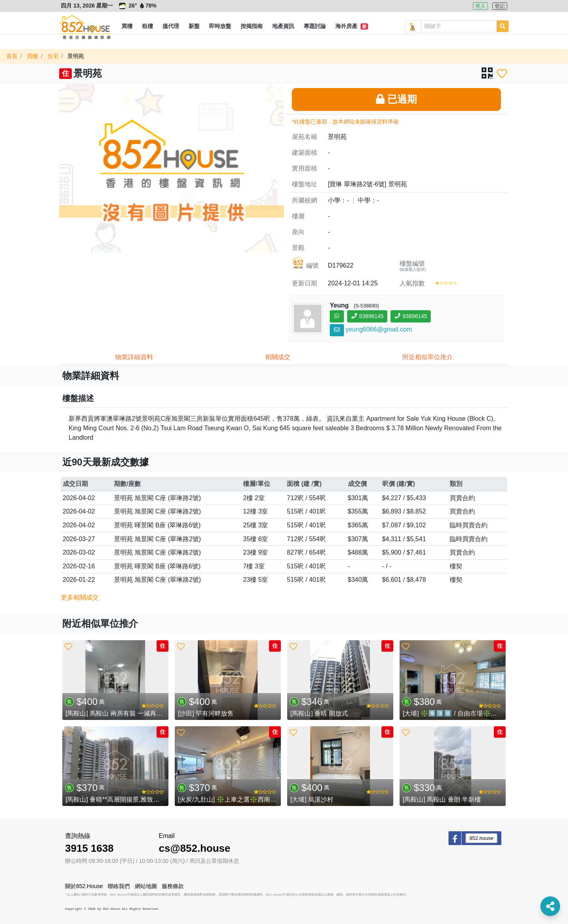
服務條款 (173, 886)
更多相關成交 (80, 597)
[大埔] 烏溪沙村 (312, 799)
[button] (127, 26)
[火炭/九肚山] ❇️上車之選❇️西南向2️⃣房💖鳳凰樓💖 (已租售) (264, 799)
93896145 (367, 316)
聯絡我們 (119, 886)
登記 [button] (500, 6)
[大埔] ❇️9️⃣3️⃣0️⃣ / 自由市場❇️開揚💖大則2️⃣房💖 (474, 713)
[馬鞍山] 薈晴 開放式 (319, 713)
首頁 (12, 56)
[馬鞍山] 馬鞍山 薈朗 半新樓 (442, 799)
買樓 (32, 56)
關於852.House (84, 886)
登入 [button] (480, 6)
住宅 (53, 56)
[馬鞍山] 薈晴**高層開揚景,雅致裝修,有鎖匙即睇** (135, 799)
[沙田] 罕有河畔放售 (206, 713)
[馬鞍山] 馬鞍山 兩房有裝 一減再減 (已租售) (126, 713)
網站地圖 (146, 886)
